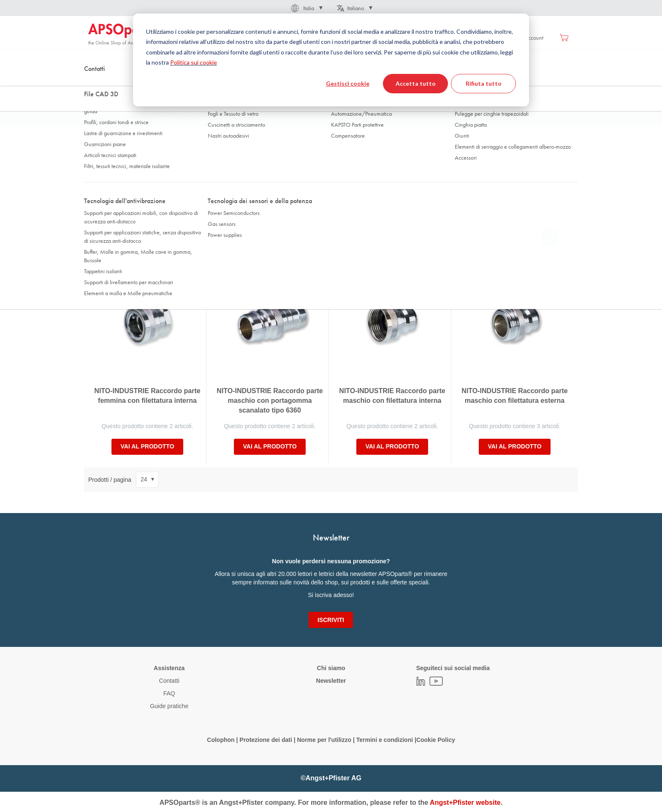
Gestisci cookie (348, 83)
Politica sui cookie (194, 62)
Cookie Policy (436, 740)
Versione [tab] (103, 168)
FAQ (169, 693)
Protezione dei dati (266, 740)
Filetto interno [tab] (353, 168)
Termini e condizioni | (386, 740)
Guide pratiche (169, 706)
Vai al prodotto (147, 446)
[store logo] (124, 35)
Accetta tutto (416, 83)
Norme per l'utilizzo (324, 740)
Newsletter (331, 681)
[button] (306, 8)
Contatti (169, 681)
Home (95, 84)
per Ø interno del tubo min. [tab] (490, 168)
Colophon (221, 740)
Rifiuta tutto (484, 83)
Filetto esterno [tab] (231, 168)
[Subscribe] (331, 620)
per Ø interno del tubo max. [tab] (123, 188)
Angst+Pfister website (465, 802)
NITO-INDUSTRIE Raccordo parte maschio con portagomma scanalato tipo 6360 (270, 401)
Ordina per (102, 237)
